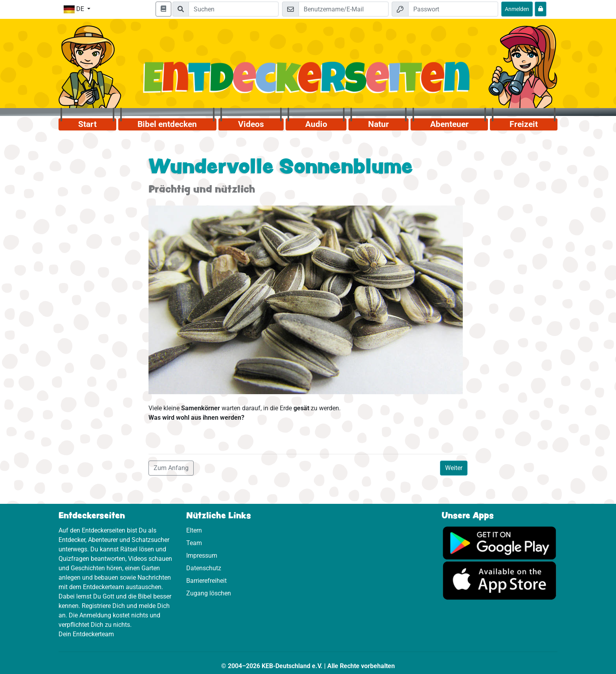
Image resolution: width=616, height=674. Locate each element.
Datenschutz (204, 568)
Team (194, 543)
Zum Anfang (171, 468)
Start (87, 124)
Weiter (454, 468)
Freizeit (524, 124)
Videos (251, 124)
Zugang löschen (209, 593)
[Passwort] (453, 9)
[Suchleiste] (234, 9)
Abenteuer (449, 124)
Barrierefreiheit (206, 581)
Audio (316, 124)
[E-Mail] (344, 9)
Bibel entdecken (167, 124)
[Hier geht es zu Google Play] (500, 543)
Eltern (194, 530)
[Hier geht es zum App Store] (500, 580)
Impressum (202, 556)
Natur (379, 124)
